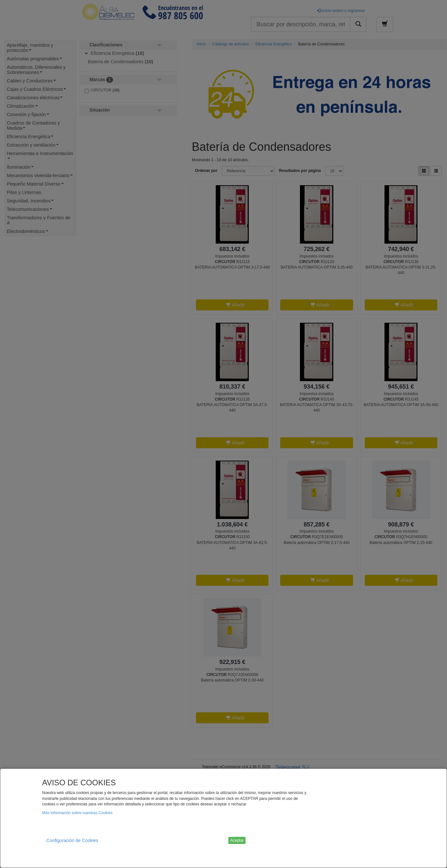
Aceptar (237, 840)
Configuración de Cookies (72, 840)
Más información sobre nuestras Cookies (77, 813)
